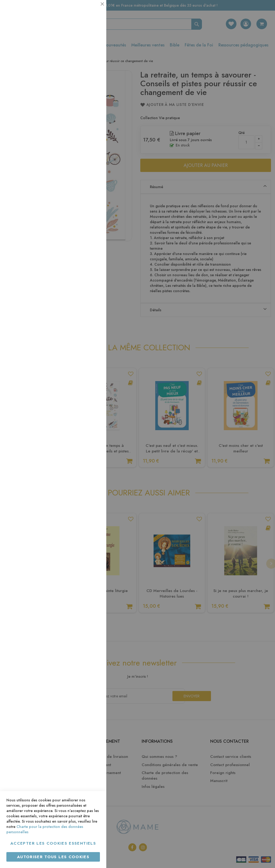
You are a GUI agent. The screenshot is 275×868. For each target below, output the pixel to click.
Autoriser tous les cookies (53, 857)
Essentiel (92, 10)
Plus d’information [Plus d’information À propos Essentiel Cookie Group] (84, 49)
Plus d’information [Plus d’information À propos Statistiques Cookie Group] (84, 105)
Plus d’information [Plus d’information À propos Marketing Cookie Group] (84, 162)
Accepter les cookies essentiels (53, 843)
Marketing (92, 128)
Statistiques (92, 72)
